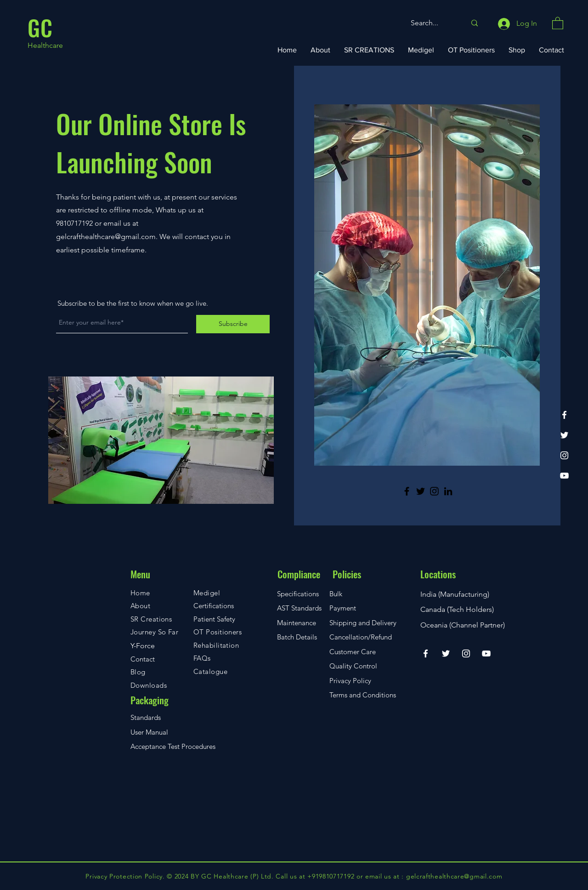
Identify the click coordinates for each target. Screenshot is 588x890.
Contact (143, 659)
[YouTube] (564, 476)
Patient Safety (214, 619)
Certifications (214, 606)
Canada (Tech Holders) (457, 609)
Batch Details (297, 637)
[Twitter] (564, 435)
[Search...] (431, 23)
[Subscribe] (233, 324)
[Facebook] (564, 415)
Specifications (298, 594)
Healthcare (45, 45)
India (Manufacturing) (455, 594)
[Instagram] (564, 455)
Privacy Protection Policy (124, 876)
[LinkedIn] (448, 491)
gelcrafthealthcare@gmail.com (106, 237)
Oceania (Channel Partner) (463, 625)
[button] (558, 23)
